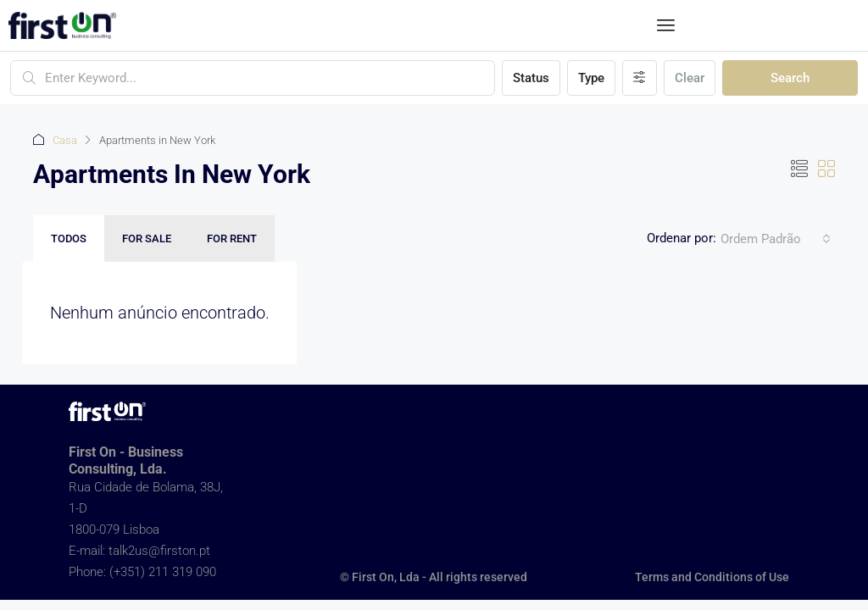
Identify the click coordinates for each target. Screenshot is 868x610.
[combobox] (776, 239)
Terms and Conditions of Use (712, 577)
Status (531, 78)
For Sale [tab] (147, 238)
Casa (65, 140)
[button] (666, 25)
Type (591, 78)
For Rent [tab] (232, 238)
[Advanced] (640, 78)
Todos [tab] (69, 238)
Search (790, 78)
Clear (690, 78)
